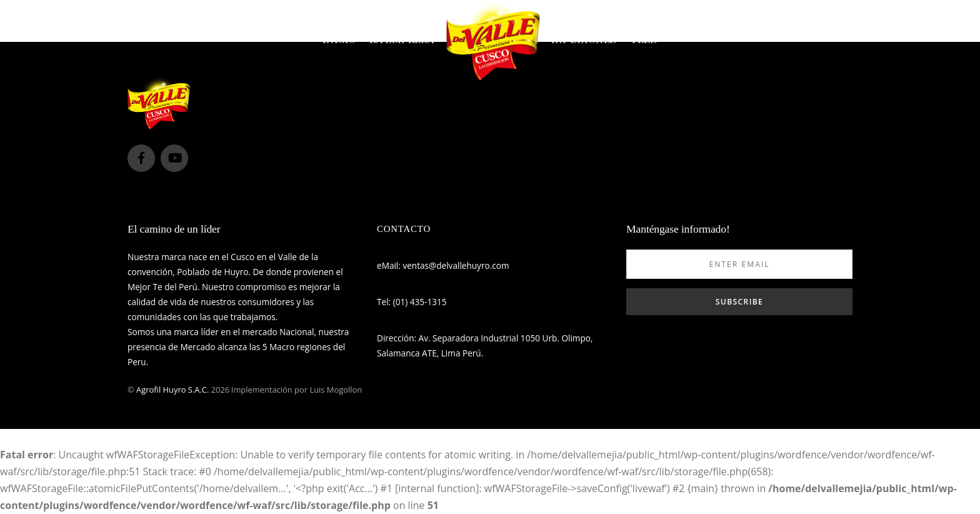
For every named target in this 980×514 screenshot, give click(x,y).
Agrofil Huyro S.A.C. (172, 390)
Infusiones (584, 40)
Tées (643, 40)
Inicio (339, 40)
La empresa (402, 40)
